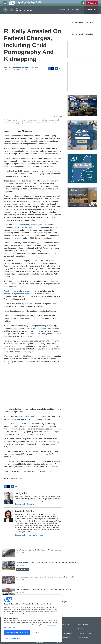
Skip (37, 632)
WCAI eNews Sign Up (64, 638)
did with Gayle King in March (30, 416)
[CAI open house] (82, 106)
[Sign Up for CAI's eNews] (82, 135)
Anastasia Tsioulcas (30, 68)
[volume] (11, 10)
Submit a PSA (61, 642)
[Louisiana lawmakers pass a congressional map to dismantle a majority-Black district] (8, 580)
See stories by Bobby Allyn (26, 504)
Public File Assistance (84, 633)
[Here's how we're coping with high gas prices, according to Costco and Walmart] (8, 593)
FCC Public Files (83, 638)
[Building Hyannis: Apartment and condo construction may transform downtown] (82, 197)
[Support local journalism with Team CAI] (82, 49)
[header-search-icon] (83, 3)
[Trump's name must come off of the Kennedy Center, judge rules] (8, 553)
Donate (93, 3)
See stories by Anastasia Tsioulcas (29, 535)
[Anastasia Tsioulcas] (8, 516)
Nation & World (16, 478)
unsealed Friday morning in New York (32, 225)
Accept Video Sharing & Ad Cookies (17, 632)
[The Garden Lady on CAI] (82, 76)
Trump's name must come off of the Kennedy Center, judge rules (38, 550)
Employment (61, 629)
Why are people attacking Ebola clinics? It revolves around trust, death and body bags (46, 562)
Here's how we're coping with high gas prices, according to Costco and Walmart (44, 589)
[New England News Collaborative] (82, 168)
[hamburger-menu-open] (5, 3)
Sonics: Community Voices (65, 633)
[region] (31, 618)
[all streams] (91, 10)
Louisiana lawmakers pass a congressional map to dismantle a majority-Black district (45, 577)
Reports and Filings (63, 624)
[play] (5, 10)
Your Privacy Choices (13, 638)
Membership (40, 642)
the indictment (33, 171)
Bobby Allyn (16, 68)
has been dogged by (41, 328)
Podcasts (81, 629)
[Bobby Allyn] (8, 498)
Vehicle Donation (83, 624)
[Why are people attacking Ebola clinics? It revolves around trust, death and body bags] (8, 566)
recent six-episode (23, 424)
